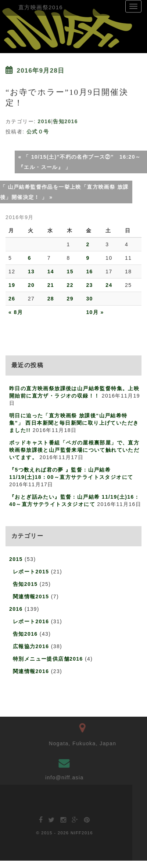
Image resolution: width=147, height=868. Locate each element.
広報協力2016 (31, 646)
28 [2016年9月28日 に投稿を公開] (51, 299)
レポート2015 (31, 572)
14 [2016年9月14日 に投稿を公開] (51, 272)
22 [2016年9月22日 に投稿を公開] (70, 285)
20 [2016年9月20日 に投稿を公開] (31, 285)
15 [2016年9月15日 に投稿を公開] (70, 272)
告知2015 (25, 584)
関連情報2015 (31, 596)
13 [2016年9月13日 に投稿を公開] (31, 272)
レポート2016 (31, 621)
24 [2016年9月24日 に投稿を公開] (109, 285)
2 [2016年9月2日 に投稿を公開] (88, 244)
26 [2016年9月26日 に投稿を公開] (12, 299)
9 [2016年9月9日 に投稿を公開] (88, 258)
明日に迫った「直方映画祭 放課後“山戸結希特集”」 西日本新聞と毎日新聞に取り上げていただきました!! (74, 423)
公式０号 (38, 130)
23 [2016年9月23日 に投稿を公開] (89, 285)
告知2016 (65, 120)
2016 (45, 120)
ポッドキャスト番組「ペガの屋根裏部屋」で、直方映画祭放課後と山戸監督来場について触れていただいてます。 (74, 450)
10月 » (95, 312)
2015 (16, 559)
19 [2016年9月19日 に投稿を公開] (12, 285)
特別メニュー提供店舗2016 (48, 659)
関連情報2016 (31, 671)
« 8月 (16, 312)
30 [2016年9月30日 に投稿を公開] (89, 299)
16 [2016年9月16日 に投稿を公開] (89, 272)
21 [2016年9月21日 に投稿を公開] (51, 285)
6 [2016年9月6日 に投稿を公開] (30, 258)
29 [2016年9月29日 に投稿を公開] (70, 299)
